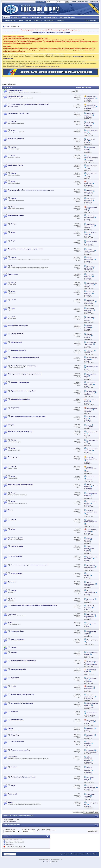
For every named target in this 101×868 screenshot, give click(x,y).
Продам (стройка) (17, 546)
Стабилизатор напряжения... (89, 191)
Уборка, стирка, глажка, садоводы (23, 695)
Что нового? (15, 17)
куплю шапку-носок (92, 366)
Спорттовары (15, 408)
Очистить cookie (83, 2)
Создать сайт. (90, 750)
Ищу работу (15, 735)
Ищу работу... (90, 729)
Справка (20, 20)
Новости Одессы (36, 17)
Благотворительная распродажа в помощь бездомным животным (34, 606)
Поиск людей (13, 794)
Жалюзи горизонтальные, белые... (89, 548)
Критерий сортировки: (28, 829)
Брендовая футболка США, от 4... (90, 458)
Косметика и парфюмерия (20, 382)
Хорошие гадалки (92, 712)
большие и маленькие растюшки (91, 511)
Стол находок (13, 757)
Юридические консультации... (89, 688)
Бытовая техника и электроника (22, 703)
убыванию (52, 831)
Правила (25, 17)
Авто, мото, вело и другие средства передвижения (25, 249)
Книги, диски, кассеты (16, 165)
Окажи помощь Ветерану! (59, 30)
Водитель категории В (88, 743)
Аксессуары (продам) (18, 351)
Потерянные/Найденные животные (23, 777)
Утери (13, 785)
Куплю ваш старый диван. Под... (91, 450)
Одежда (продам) (17, 334)
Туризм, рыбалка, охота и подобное (23, 391)
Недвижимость (13, 274)
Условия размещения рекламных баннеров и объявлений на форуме (50, 32)
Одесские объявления (16, 90)
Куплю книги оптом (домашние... (91, 183)
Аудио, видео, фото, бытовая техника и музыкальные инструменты (31, 190)
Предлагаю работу (17, 742)
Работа (10, 728)
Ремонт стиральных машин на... (91, 704)
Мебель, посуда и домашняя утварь (20, 432)
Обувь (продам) (16, 342)
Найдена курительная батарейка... (88, 759)
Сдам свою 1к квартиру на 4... (89, 310)
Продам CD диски (92, 166)
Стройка (14, 648)
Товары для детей (14, 457)
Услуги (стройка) (16, 573)
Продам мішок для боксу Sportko (91, 409)
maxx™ (5, 821)
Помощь (74, 2)
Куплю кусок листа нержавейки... (91, 558)
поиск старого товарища (89, 795)
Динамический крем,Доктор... (90, 384)
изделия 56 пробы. (92, 241)
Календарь (28, 20)
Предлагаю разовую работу (20, 750)
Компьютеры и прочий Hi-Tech (18, 113)
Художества (15, 678)
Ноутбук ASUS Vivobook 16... (89, 114)
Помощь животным (74, 30)
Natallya (14, 821)
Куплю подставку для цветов (90, 531)
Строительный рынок (15, 538)
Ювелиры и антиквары (16, 215)
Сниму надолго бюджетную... (90, 318)
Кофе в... (89, 425)
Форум (6, 17)
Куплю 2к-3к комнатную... (89, 276)
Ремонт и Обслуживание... (89, 250)
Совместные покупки (15, 96)
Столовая (14, 652)
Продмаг (11, 425)
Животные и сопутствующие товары (20, 484)
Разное (13, 686)
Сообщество (37, 20)
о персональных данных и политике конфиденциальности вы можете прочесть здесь (35, 67)
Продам (14, 122)
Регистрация (94, 2)
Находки (14, 767)
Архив (89, 854)
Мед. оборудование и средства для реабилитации (28, 416)
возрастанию (42, 831)
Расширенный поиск (91, 20)
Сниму (13, 317)
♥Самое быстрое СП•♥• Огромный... (90, 98)
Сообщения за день (10, 20)
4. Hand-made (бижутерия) (89, 607)
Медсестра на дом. (92, 640)
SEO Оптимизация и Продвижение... (91, 662)
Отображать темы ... (9, 829)
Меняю (13, 300)
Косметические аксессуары (20, 399)
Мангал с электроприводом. (90, 583)
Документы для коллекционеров (90, 217)
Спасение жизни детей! (42, 30)
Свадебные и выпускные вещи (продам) (25, 357)
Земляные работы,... (88, 539)
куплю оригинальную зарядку (91, 157)
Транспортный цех (17, 631)
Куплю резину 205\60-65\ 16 (89, 267)
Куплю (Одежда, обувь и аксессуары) (24, 366)
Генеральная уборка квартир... (89, 696)
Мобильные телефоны (16, 139)
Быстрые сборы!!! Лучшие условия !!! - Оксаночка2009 (30, 105)
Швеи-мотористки (17, 720)
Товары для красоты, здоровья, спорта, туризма (25, 374)
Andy (9, 821)
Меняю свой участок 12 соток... (90, 301)
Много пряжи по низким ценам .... (90, 615)
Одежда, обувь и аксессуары (18, 325)
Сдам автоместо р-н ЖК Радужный (91, 284)
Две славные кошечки (89, 778)
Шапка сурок (90, 351)
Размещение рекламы (78, 854)
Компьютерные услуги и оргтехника (23, 661)
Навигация (60, 20)
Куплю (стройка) (16, 557)
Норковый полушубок (88, 327)
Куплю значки (90, 599)
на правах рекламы (13, 106)
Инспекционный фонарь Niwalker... (90, 392)
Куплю (13, 130)
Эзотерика (14, 712)
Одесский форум (47, 862)
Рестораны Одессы (51, 17)
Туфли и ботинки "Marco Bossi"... (90, 344)
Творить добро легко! (27, 30)
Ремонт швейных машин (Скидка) (90, 721)
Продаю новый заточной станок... (90, 566)
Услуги (13, 241)
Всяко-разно (12, 582)
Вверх (96, 812)
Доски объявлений (24, 92)
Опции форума (49, 20)
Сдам (13, 308)
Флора (10, 510)
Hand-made (12, 614)
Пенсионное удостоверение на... (90, 787)
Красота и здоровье (18, 639)
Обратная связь (64, 854)
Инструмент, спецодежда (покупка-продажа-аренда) (29, 565)
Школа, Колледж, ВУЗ (18, 669)
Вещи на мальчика (92, 477)
